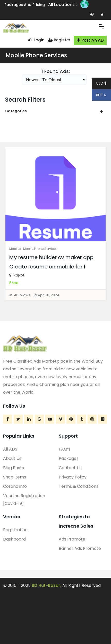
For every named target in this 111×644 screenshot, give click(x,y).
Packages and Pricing (25, 5)
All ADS (10, 449)
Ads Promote (72, 539)
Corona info (15, 486)
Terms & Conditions (79, 486)
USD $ (101, 84)
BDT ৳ (99, 96)
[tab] (55, 111)
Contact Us (70, 468)
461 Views (22, 295)
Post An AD (90, 40)
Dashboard (14, 539)
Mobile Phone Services (36, 55)
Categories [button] (16, 111)
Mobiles (15, 249)
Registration (15, 530)
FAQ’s (65, 449)
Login (36, 40)
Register (59, 40)
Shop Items (15, 477)
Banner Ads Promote (80, 548)
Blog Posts (14, 468)
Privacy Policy (73, 477)
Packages (69, 458)
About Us (12, 458)
